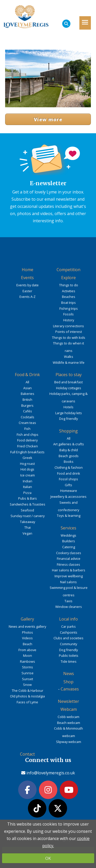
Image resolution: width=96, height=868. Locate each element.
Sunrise (28, 673)
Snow (27, 685)
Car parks (68, 626)
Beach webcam (69, 723)
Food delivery (27, 440)
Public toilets (69, 656)
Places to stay (69, 375)
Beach (28, 644)
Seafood (27, 510)
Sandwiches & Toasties (28, 504)
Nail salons (68, 582)
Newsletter (68, 701)
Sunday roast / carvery (28, 516)
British (27, 400)
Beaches (69, 297)
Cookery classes (69, 553)
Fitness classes (68, 564)
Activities (69, 291)
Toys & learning (69, 516)
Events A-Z (28, 297)
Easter (27, 291)
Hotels (68, 407)
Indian (28, 481)
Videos (27, 638)
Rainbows (28, 661)
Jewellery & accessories (68, 497)
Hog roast (27, 464)
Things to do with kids (69, 338)
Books (69, 462)
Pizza (27, 493)
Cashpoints (69, 632)
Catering (69, 547)
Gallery (27, 619)
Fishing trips (69, 308)
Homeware (69, 491)
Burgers (27, 405)
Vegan (27, 533)
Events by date (28, 285)
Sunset (28, 679)
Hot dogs (27, 469)
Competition (68, 270)
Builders (69, 541)
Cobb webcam (68, 717)
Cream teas (27, 423)
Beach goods (69, 456)
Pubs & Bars (28, 498)
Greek (27, 458)
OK (48, 858)
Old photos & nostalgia (27, 696)
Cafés (28, 411)
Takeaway (28, 522)
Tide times (69, 661)
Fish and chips (28, 435)
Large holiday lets (69, 413)
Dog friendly (68, 419)
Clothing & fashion (69, 467)
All (27, 382)
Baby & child (69, 450)
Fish (27, 429)
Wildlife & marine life (69, 362)
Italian (28, 487)
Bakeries (28, 394)
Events (27, 278)
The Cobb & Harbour (28, 690)
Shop (68, 682)
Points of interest (69, 332)
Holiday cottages (69, 388)
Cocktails (28, 417)
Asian (28, 388)
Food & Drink (27, 375)
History (69, 320)
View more (48, 119)
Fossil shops (68, 479)
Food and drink (69, 473)
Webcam (69, 709)
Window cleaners (69, 607)
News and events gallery (27, 626)
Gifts (68, 485)
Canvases (70, 689)
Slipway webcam (69, 742)
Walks (69, 357)
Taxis (68, 601)
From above (27, 650)
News (69, 674)
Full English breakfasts (27, 452)
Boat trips (68, 303)
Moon (28, 656)
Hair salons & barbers (69, 570)
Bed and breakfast (68, 382)
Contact (27, 754)
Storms (28, 667)
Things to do (69, 285)
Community (68, 644)
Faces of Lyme (27, 702)
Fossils (68, 314)
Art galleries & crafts (69, 444)
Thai (28, 527)
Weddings (68, 535)
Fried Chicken (28, 446)
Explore (68, 278)
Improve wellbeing (69, 576)
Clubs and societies (68, 638)
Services (68, 528)
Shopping (68, 431)
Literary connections (68, 326)
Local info (68, 619)
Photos (28, 632)
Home (28, 270)
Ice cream (28, 475)
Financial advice (69, 559)
